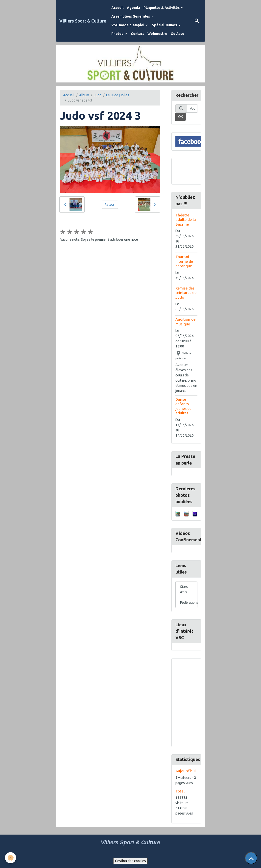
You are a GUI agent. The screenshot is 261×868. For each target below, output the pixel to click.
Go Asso (178, 34)
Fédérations (189, 603)
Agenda (133, 8)
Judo (98, 95)
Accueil (117, 8)
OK (180, 117)
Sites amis (184, 589)
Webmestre (157, 34)
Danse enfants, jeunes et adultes (183, 406)
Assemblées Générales (131, 16)
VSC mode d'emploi (128, 25)
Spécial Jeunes (165, 25)
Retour (110, 205)
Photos (118, 34)
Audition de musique (185, 322)
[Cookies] (11, 858)
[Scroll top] (251, 858)
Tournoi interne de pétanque (184, 261)
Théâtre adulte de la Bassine (186, 220)
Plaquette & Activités (162, 8)
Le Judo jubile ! (118, 95)
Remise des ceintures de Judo (186, 293)
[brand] (83, 21)
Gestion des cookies (130, 861)
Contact (137, 34)
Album (84, 95)
